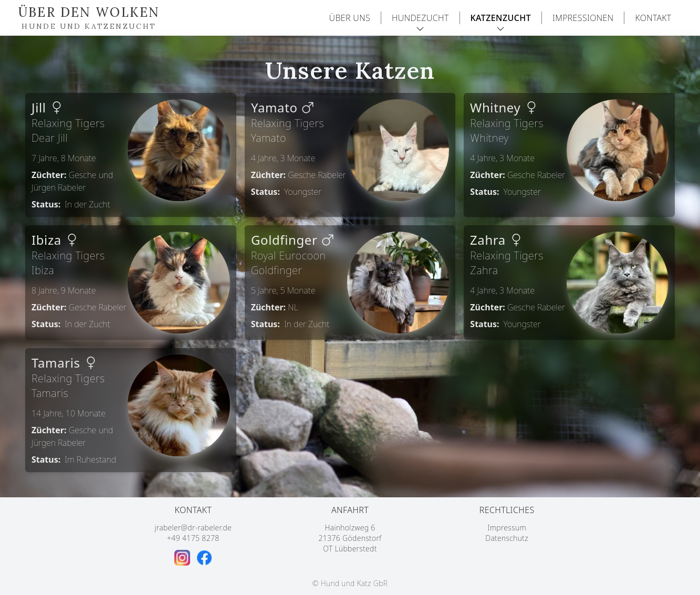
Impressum (507, 528)
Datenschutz (507, 538)
